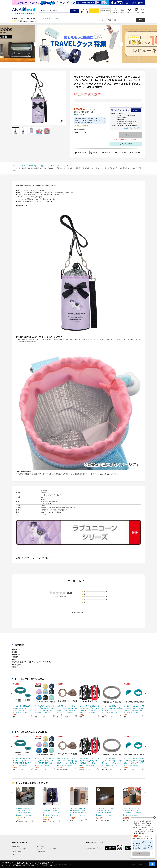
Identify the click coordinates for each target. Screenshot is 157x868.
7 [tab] (86, 66)
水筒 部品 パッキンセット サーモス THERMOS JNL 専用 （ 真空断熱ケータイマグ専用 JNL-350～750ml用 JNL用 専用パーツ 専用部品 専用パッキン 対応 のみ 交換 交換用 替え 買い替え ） (67, 708)
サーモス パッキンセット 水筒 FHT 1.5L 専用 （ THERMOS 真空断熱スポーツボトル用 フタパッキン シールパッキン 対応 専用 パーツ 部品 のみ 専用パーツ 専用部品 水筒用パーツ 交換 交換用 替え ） (134, 708)
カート (142, 12)
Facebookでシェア (82, 153)
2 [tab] (71, 66)
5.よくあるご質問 (17, 852)
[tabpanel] (78, 44)
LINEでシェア (108, 153)
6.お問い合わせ (41, 852)
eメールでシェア (122, 153)
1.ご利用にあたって (17, 846)
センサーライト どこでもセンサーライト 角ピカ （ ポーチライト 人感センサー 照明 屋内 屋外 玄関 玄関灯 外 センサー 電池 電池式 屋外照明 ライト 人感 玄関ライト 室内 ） (105, 811)
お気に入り (130, 12)
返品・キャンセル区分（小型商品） (52, 512)
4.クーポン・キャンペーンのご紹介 (47, 849)
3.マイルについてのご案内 (19, 849)
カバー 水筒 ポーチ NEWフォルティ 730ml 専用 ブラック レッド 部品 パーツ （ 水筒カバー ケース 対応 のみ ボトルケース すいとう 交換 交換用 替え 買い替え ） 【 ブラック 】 (89, 708)
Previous (36, 44)
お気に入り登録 (127, 144)
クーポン (123, 12)
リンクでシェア (136, 153)
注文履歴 (137, 12)
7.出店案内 (15, 855)
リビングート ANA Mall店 (25, 19)
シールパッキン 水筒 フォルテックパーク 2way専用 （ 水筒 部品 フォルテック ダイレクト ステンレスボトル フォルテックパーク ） (112, 708)
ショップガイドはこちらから (51, 18)
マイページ (116, 12)
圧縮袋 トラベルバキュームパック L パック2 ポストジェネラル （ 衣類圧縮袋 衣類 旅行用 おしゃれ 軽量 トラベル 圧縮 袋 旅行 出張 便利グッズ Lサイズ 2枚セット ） (25, 811)
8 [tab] (89, 66)
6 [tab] (83, 66)
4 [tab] (77, 66)
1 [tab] (68, 66)
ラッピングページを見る (48, 514)
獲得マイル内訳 (78, 114)
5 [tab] (80, 66)
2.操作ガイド (41, 846)
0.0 (69, 593)
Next (121, 44)
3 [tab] (74, 66)
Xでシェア (96, 153)
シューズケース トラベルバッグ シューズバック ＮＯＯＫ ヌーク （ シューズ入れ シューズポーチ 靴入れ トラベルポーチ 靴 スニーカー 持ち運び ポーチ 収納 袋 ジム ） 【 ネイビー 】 (52, 811)
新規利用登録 (105, 11)
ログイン (94, 11)
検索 (74, 11)
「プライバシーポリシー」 (34, 865)
